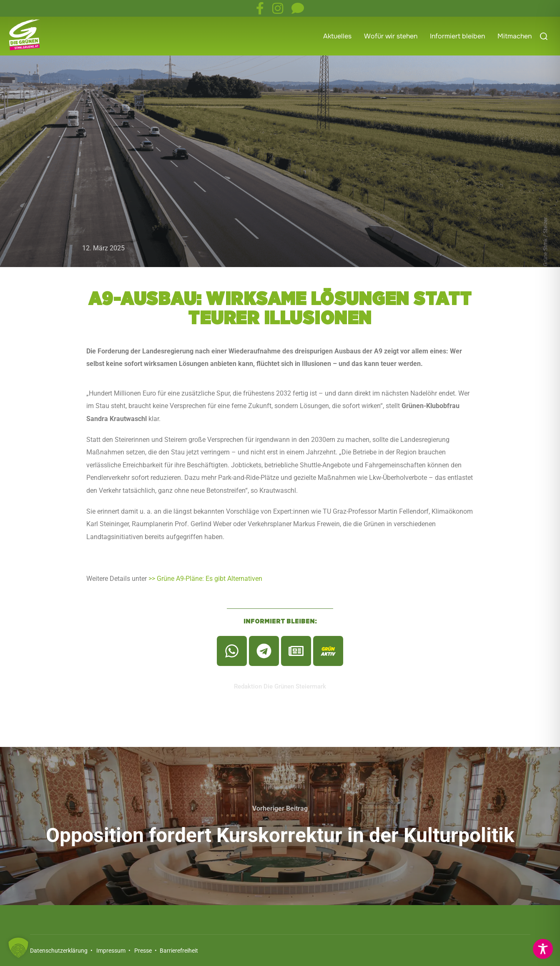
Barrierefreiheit (178, 951)
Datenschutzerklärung (59, 951)
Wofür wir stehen (391, 36)
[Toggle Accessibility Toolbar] (543, 949)
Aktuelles (337, 36)
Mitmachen (515, 36)
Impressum (111, 951)
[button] (18, 948)
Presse (143, 951)
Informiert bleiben (457, 36)
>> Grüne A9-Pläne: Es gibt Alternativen (205, 579)
